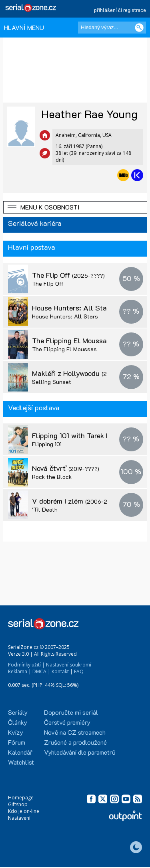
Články (18, 722)
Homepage (21, 798)
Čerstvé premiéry (67, 722)
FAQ (79, 671)
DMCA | (41, 671)
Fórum (17, 742)
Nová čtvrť (66, 468)
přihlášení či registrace (120, 10)
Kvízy (16, 732)
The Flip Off (68, 275)
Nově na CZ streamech (75, 732)
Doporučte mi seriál (71, 712)
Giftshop (18, 804)
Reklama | (20, 671)
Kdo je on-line (24, 811)
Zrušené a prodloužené (75, 742)
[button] (75, 207)
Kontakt (60, 671)
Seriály (18, 712)
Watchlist (21, 762)
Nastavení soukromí (69, 665)
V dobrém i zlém (75, 501)
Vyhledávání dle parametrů (80, 752)
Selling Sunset (52, 382)
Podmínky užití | (26, 665)
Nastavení (19, 818)
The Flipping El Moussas (89, 340)
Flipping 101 (47, 444)
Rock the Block (52, 477)
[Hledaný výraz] (112, 28)
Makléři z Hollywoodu (82, 373)
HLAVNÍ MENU (24, 27)
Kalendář (20, 752)
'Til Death (45, 509)
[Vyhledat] (139, 28)
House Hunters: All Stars (90, 308)
